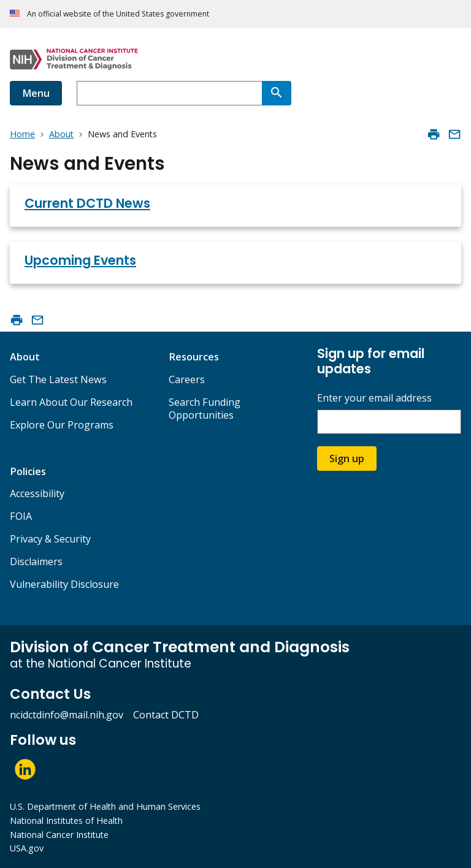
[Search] (277, 93)
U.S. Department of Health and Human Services (105, 806)
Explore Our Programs (62, 425)
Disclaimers (36, 562)
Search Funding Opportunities (205, 409)
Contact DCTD (166, 715)
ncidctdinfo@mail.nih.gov (67, 715)
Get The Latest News (58, 379)
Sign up (347, 459)
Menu (36, 93)
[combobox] (169, 93)
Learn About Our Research (71, 402)
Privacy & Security (50, 539)
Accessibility (37, 493)
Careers (187, 379)
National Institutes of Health (66, 820)
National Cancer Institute (59, 835)
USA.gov (27, 848)
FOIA (21, 516)
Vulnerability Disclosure (64, 584)
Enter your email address (374, 398)
